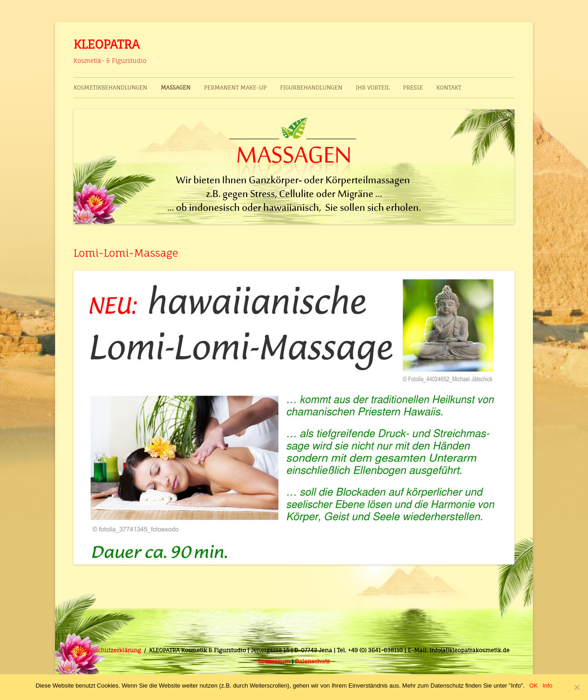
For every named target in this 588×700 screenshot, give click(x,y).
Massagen (176, 87)
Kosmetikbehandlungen (110, 87)
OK (534, 686)
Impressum (274, 661)
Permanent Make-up (235, 87)
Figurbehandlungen (311, 87)
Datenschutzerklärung (110, 650)
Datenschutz (312, 661)
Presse (413, 87)
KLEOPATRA (107, 44)
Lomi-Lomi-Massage (126, 253)
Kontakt (449, 87)
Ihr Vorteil (372, 87)
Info (548, 686)
